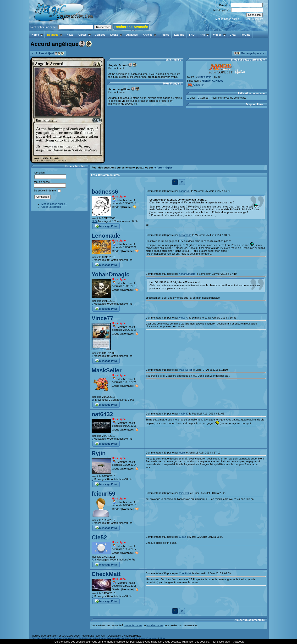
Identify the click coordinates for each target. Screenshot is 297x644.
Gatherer (195, 85)
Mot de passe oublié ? (228, 19)
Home (37, 35)
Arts (204, 35)
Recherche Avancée (131, 27)
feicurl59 (103, 494)
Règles (165, 35)
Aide (162, 638)
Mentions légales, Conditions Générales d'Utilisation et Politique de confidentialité (90, 638)
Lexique (179, 35)
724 (94, 560)
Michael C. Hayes (213, 81)
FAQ (192, 35)
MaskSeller (107, 370)
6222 (94, 221)
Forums (245, 35)
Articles (150, 35)
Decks (116, 35)
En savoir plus (221, 642)
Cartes (85, 35)
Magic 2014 (205, 77)
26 (93, 400)
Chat (233, 35)
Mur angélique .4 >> (250, 53)
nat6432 (102, 414)
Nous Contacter (148, 638)
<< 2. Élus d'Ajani (48, 53)
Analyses (132, 35)
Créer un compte (253, 19)
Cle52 (99, 537)
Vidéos (219, 35)
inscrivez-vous (155, 625)
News (70, 35)
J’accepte (239, 642)
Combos (100, 35)
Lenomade (106, 236)
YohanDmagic (110, 274)
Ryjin (99, 453)
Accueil (36, 638)
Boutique (55, 35)
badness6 (105, 192)
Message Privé (106, 226)
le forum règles (163, 168)
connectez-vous (133, 625)
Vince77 (102, 318)
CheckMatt (106, 574)
